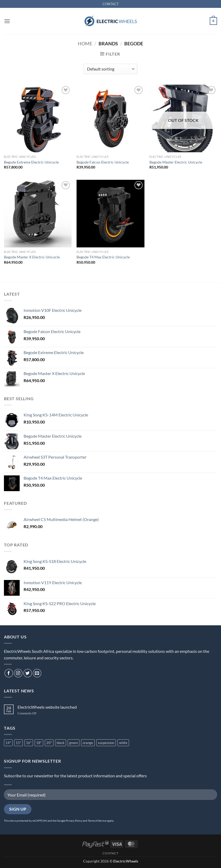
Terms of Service (97, 821)
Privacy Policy (74, 821)
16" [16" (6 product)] (29, 743)
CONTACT (111, 4)
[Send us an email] (37, 673)
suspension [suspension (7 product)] (106, 743)
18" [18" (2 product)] (39, 743)
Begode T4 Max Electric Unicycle (103, 257)
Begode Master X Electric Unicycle (32, 257)
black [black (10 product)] (61, 743)
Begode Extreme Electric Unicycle (31, 162)
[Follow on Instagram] (18, 673)
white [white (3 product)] (123, 743)
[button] (7, 21)
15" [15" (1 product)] (18, 743)
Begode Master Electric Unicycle (176, 162)
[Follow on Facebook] (9, 673)
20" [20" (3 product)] (49, 743)
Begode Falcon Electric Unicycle (103, 162)
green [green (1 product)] (74, 743)
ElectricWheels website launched (47, 707)
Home (85, 44)
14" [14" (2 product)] (8, 743)
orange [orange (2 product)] (88, 743)
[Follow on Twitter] (28, 673)
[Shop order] (110, 69)
